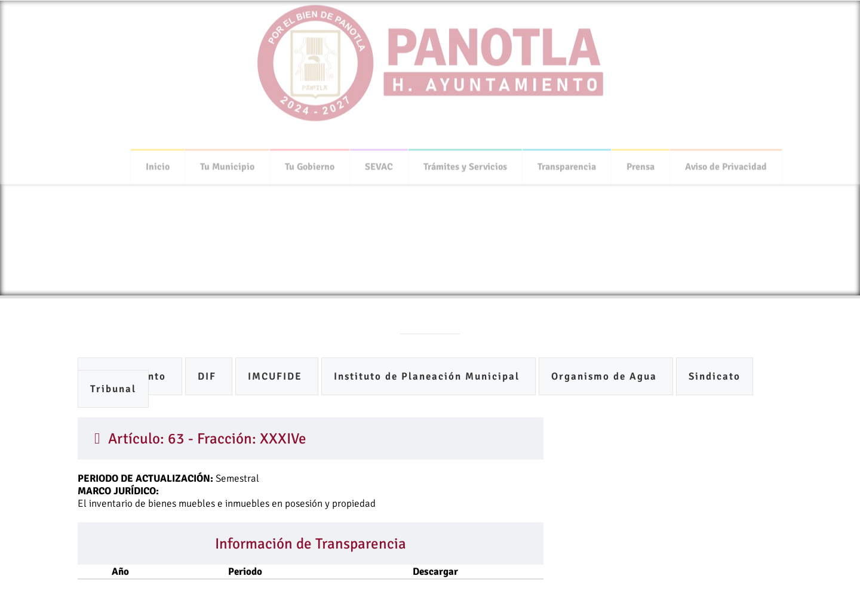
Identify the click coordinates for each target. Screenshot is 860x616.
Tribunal (113, 389)
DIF (209, 376)
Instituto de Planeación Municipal (429, 376)
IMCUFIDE (277, 376)
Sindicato (715, 376)
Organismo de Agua (606, 376)
